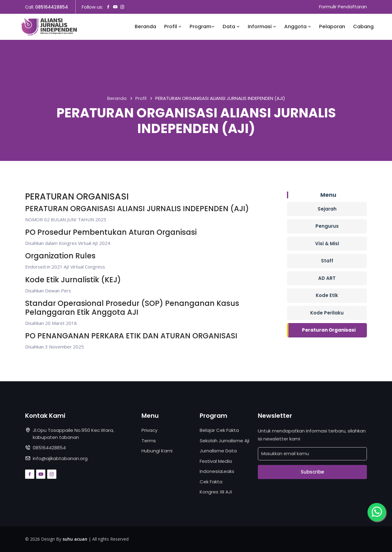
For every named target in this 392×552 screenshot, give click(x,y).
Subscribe (312, 472)
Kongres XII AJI (216, 492)
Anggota (298, 27)
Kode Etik (327, 296)
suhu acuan (75, 539)
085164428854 (52, 7)
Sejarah (327, 209)
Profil (173, 27)
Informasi (262, 27)
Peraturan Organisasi (329, 330)
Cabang (363, 27)
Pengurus (327, 226)
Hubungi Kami (157, 451)
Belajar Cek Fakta (219, 430)
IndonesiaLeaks (217, 472)
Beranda (145, 27)
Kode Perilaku (327, 313)
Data (231, 27)
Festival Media (216, 461)
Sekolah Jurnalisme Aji (224, 441)
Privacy (149, 430)
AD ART (327, 278)
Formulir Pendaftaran (343, 7)
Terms (149, 441)
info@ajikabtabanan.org (60, 458)
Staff (327, 261)
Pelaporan (332, 27)
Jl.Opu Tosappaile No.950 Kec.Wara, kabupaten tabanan (73, 434)
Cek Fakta (211, 482)
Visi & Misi (327, 244)
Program (202, 27)
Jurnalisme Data (218, 451)
